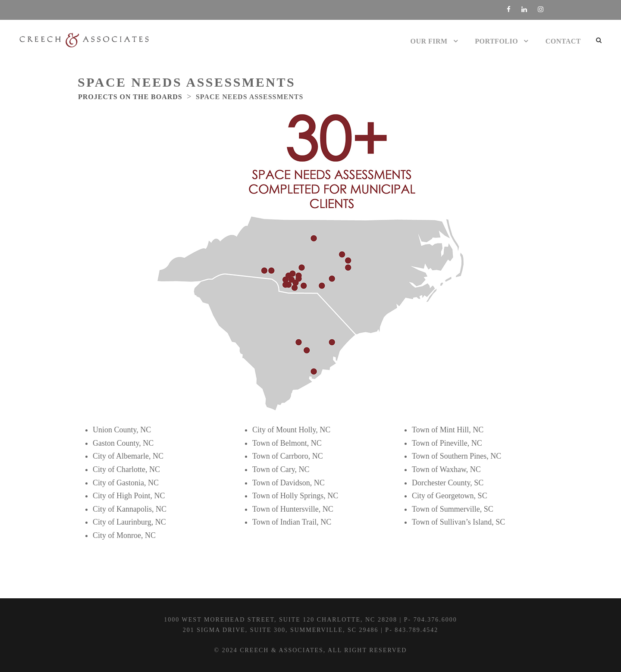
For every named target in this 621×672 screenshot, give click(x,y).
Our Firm (429, 41)
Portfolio (496, 41)
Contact (563, 41)
